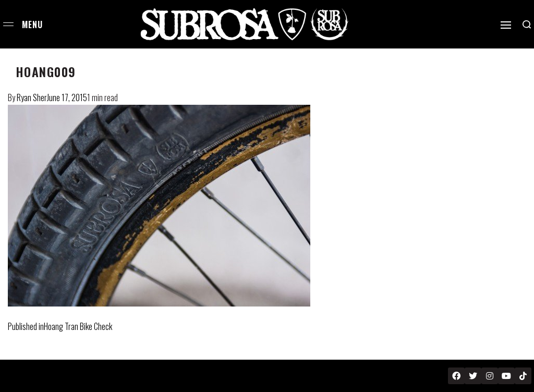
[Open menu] (8, 24)
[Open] (506, 25)
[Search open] (527, 24)
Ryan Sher (32, 97)
